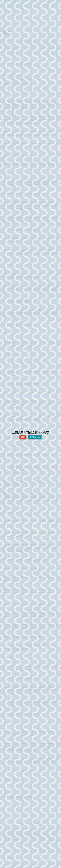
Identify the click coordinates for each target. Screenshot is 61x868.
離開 (23, 437)
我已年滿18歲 (35, 437)
